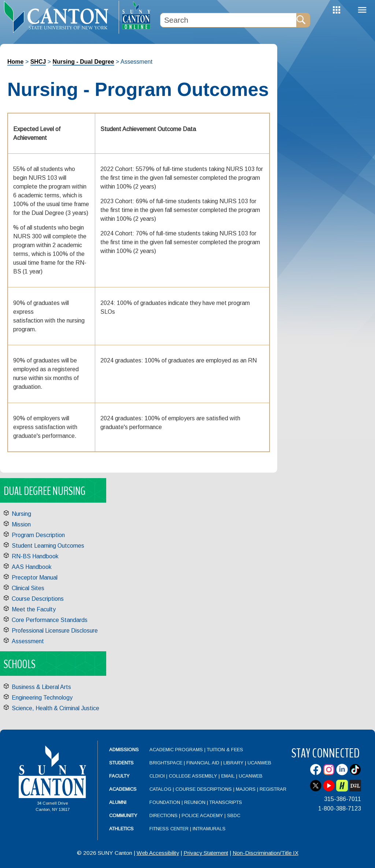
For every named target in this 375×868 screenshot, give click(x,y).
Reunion (195, 802)
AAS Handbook (32, 567)
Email (228, 776)
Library (233, 763)
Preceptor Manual (35, 578)
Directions (164, 815)
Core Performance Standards (50, 620)
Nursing (21, 514)
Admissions (124, 750)
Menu (362, 10)
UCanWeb (259, 763)
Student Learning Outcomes (48, 546)
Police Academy (202, 815)
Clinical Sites (28, 588)
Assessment (28, 641)
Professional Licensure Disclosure (55, 631)
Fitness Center (169, 829)
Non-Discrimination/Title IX (266, 853)
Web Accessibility (158, 853)
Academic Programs (177, 750)
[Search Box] (228, 20)
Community (123, 815)
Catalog (160, 789)
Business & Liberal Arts (41, 687)
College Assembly (193, 776)
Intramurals (209, 829)
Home (15, 62)
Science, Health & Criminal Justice (55, 708)
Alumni (118, 802)
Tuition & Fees (225, 750)
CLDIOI (157, 776)
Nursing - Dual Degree (83, 62)
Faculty (119, 776)
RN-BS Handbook (35, 556)
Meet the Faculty (34, 609)
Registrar (273, 789)
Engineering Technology (42, 698)
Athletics (121, 829)
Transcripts (226, 802)
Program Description (38, 535)
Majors (246, 789)
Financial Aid (203, 763)
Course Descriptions (38, 599)
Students (121, 763)
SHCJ (38, 62)
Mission (21, 524)
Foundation (165, 802)
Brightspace (166, 763)
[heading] (59, 17)
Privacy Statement (206, 853)
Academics (123, 789)
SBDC (234, 815)
